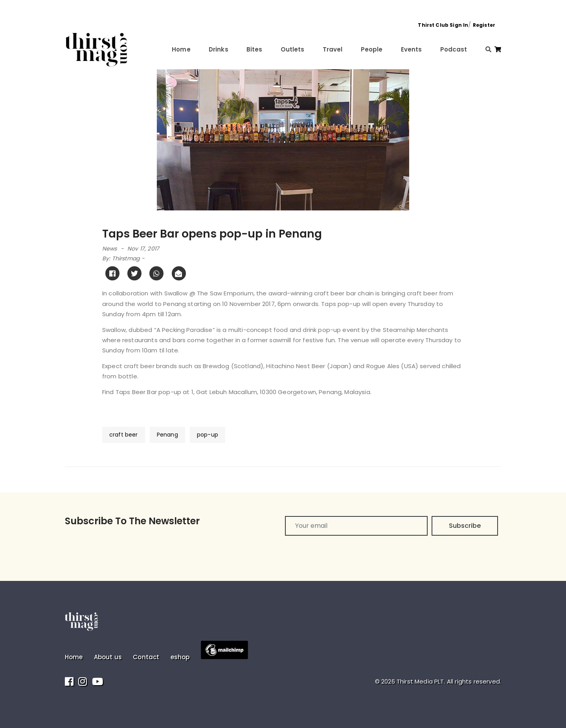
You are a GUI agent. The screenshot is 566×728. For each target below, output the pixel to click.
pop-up (208, 435)
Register (484, 25)
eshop (180, 657)
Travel (333, 49)
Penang (167, 435)
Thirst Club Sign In (443, 25)
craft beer (124, 435)
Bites (255, 49)
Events (412, 49)
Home (181, 49)
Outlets (293, 49)
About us (108, 657)
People (372, 49)
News (110, 249)
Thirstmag (126, 258)
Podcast (454, 49)
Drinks (219, 49)
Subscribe (465, 526)
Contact (146, 657)
